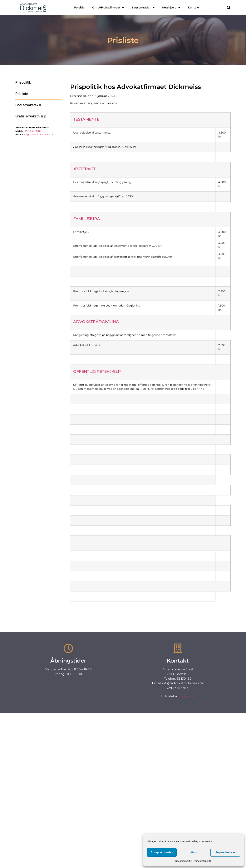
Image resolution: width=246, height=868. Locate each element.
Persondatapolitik (183, 861)
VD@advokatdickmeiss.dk (39, 134)
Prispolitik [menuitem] (23, 82)
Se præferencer (225, 852)
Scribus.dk (187, 696)
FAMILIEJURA (87, 275)
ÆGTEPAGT (84, 225)
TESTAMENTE (86, 175)
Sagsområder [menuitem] (143, 7)
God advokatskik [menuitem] (28, 105)
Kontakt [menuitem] (194, 7)
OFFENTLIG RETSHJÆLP (97, 427)
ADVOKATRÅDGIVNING (96, 378)
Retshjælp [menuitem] (171, 7)
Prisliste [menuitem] (22, 94)
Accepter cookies (162, 852)
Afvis (194, 852)
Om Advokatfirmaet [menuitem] (108, 7)
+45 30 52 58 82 (32, 131)
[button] (229, 8)
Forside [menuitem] (79, 7)
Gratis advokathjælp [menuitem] (31, 116)
